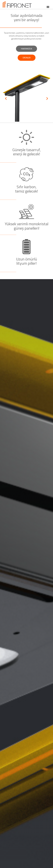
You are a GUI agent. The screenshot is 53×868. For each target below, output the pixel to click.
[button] (48, 7)
